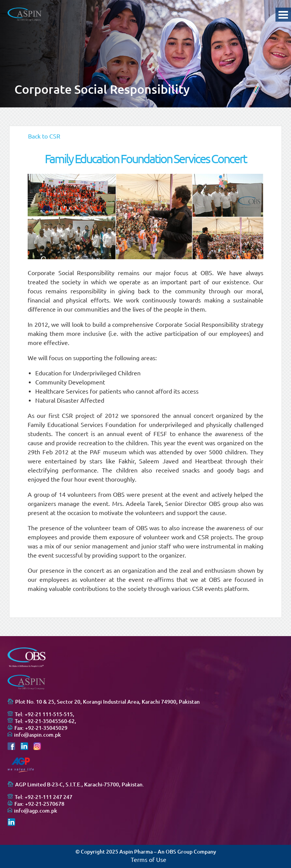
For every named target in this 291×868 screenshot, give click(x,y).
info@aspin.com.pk (38, 735)
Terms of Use (149, 860)
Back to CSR (44, 136)
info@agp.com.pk (36, 811)
